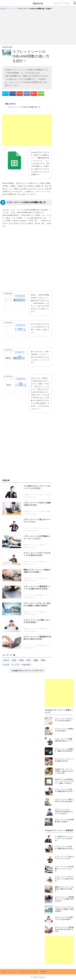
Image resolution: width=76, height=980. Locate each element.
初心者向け (26, 665)
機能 (36, 660)
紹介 (28, 660)
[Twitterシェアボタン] (6, 93)
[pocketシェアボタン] (34, 93)
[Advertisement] (38, 28)
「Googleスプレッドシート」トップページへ (27, 671)
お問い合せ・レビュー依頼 (29, 972)
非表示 (12, 104)
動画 (21, 660)
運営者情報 (43, 972)
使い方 (6, 660)
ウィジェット (13, 972)
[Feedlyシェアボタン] (41, 93)
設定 (14, 660)
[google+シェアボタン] (20, 93)
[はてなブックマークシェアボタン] (27, 93)
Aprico (38, 3)
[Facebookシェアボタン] (13, 93)
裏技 (43, 660)
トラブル (15, 665)
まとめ (6, 665)
